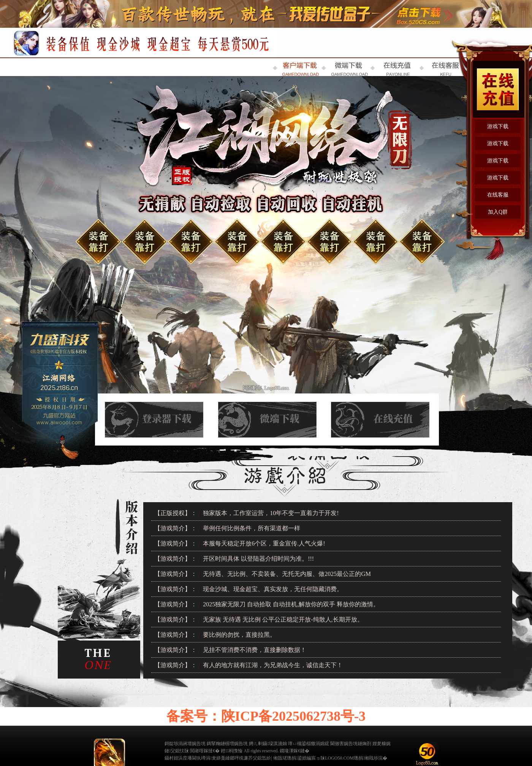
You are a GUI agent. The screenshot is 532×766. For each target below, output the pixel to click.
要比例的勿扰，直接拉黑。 (239, 635)
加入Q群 (498, 212)
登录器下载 (154, 413)
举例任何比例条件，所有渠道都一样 (252, 528)
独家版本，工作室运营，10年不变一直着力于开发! (271, 513)
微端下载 (267, 413)
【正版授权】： (176, 513)
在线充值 (380, 413)
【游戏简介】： (176, 528)
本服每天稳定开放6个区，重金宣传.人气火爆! (264, 543)
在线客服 (498, 195)
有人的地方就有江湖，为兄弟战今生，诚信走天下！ (273, 665)
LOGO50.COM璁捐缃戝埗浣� (356, 758)
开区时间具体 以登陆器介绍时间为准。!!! (258, 559)
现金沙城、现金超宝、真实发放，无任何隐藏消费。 (273, 589)
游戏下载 (498, 126)
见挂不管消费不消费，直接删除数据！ (255, 650)
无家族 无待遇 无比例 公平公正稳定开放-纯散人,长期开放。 (283, 619)
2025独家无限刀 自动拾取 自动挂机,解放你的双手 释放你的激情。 (291, 604)
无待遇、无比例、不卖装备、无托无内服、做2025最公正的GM (287, 574)
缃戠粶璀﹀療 (403, 750)
